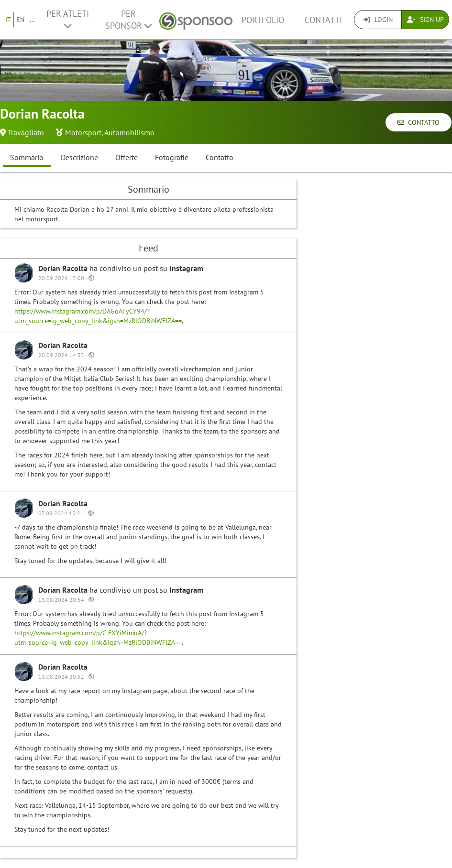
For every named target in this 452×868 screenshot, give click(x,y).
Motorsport (83, 132)
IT (8, 20)
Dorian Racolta (64, 268)
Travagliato (26, 132)
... (32, 20)
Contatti (323, 20)
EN (20, 20)
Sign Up (425, 20)
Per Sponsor (128, 20)
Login (378, 20)
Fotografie (172, 157)
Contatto (419, 122)
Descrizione (79, 157)
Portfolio (263, 20)
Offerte (127, 157)
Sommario (27, 157)
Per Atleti (68, 19)
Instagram (186, 268)
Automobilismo (129, 132)
